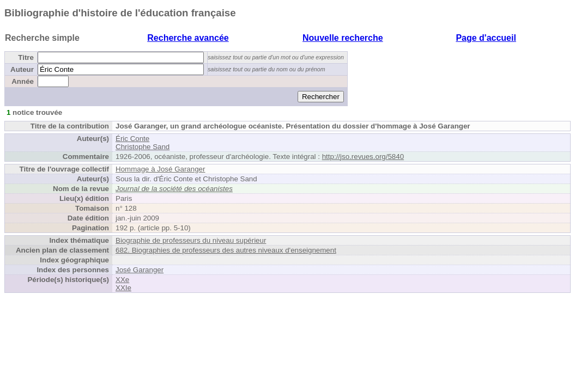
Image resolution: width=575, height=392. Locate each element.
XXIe (123, 288)
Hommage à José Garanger (160, 169)
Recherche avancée (188, 38)
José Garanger (140, 270)
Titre (26, 57)
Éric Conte (132, 139)
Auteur (22, 69)
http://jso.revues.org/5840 (363, 157)
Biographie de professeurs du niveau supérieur (191, 240)
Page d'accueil (486, 38)
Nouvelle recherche (343, 38)
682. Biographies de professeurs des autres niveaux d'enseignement (226, 250)
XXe (122, 280)
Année (23, 81)
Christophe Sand (143, 147)
